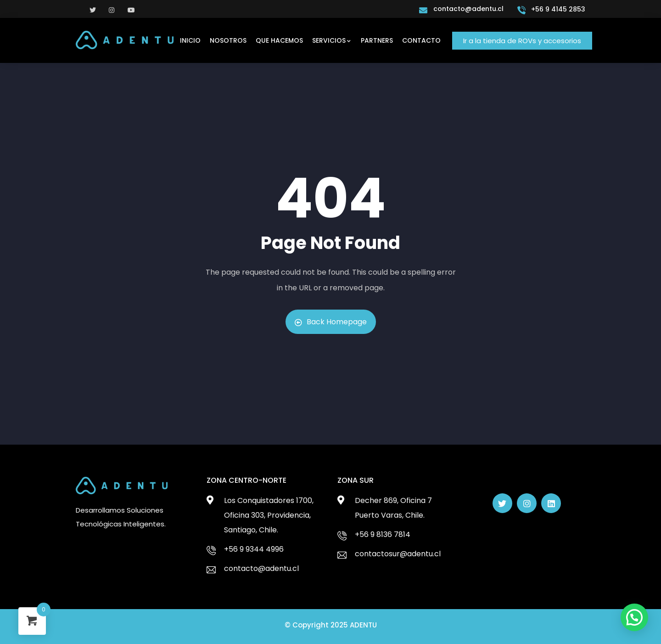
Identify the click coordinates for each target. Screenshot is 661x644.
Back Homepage (331, 322)
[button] (522, 41)
